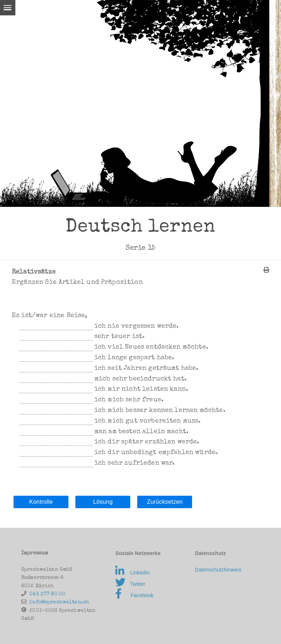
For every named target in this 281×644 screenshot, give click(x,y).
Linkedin (132, 573)
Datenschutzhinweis (218, 570)
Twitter (130, 584)
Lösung (103, 502)
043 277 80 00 (47, 594)
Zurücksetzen (165, 502)
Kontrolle (41, 502)
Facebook (134, 595)
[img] (266, 270)
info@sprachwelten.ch (59, 602)
